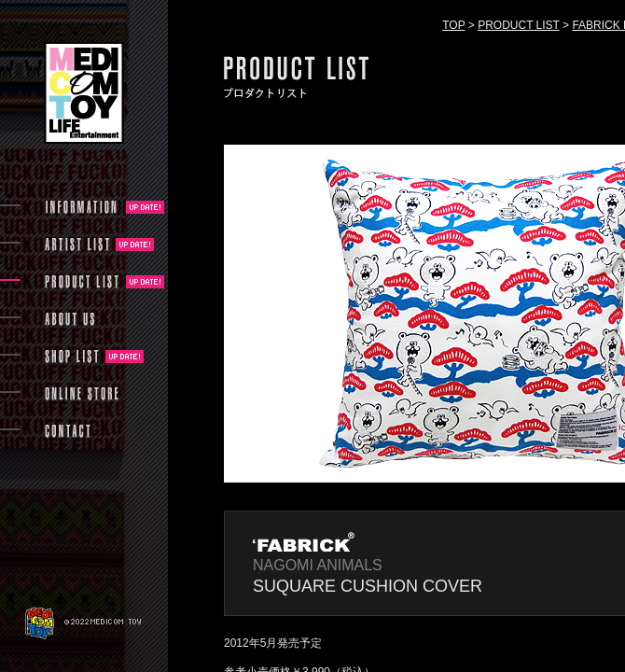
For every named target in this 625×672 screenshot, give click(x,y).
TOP (453, 25)
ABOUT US (69, 319)
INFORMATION (82, 207)
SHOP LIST (72, 357)
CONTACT (68, 431)
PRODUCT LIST (519, 25)
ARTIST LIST (77, 245)
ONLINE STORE (82, 394)
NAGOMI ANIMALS (318, 565)
